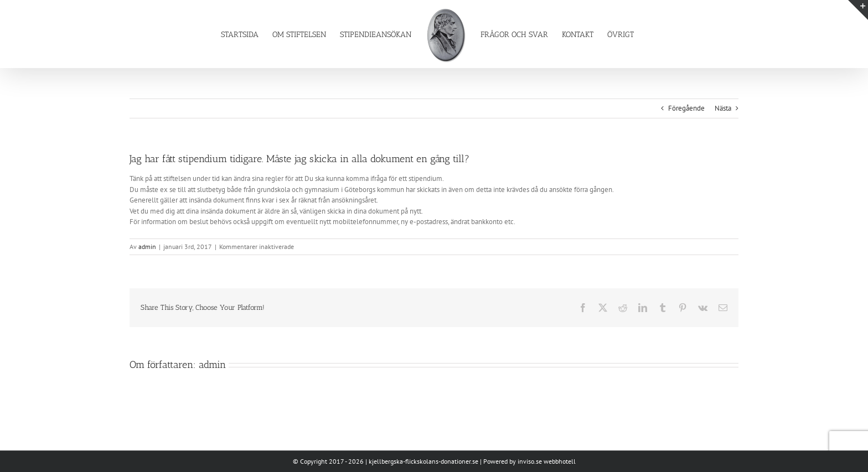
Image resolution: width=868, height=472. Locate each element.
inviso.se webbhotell (547, 461)
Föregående (686, 108)
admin (147, 247)
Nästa (723, 108)
